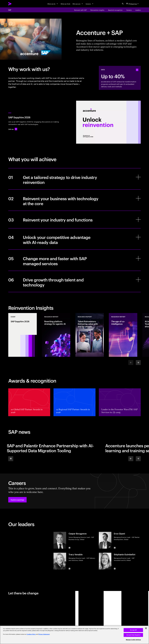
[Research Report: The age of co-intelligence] (123, 335)
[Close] (146, 628)
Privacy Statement (44, 634)
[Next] (138, 363)
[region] (74, 635)
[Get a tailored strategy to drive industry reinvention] (74, 179)
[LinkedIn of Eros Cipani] (115, 548)
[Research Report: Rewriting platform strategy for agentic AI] (56, 335)
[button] (17, 500)
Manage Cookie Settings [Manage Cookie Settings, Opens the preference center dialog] (133, 640)
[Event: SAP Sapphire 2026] (23, 335)
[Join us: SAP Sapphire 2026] (13, 129)
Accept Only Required (133, 635)
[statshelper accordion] (137, 70)
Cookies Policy (31, 634)
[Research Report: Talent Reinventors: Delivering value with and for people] (90, 335)
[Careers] (90, 4)
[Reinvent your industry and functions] (74, 220)
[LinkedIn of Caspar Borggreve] (69, 548)
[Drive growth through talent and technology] (74, 281)
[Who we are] (78, 4)
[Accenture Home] (15, 4)
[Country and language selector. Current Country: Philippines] (133, 4)
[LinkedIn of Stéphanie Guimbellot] (115, 569)
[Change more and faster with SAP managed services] (74, 260)
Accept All (133, 630)
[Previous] (131, 459)
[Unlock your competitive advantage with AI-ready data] (74, 239)
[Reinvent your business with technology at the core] (74, 200)
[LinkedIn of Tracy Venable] (69, 569)
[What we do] (53, 4)
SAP (10, 10)
